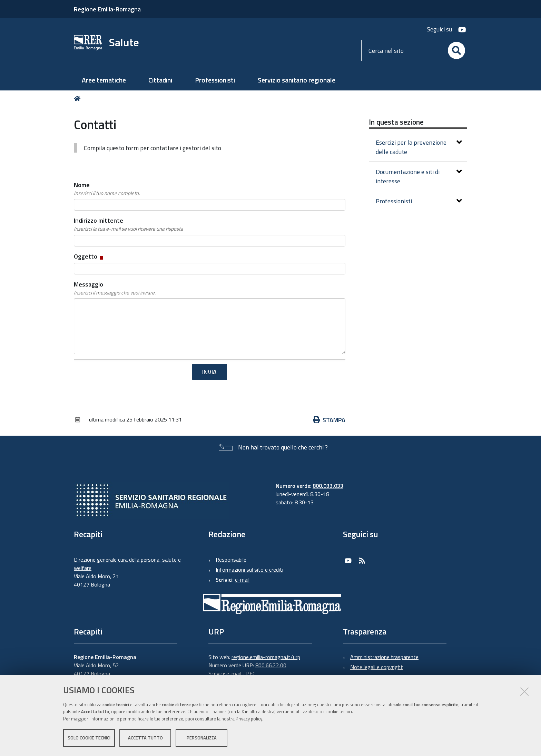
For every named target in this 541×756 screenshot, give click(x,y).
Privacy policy (249, 719)
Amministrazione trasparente (384, 657)
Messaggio (115, 288)
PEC (251, 673)
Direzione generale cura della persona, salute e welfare (127, 564)
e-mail (242, 580)
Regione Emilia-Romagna (107, 9)
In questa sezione (396, 122)
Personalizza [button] (202, 738)
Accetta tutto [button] (145, 738)
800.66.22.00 (271, 665)
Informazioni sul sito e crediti (249, 570)
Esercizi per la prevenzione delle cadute (419, 147)
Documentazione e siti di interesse (419, 176)
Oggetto (89, 256)
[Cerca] (456, 50)
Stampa (329, 420)
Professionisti (419, 201)
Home (78, 99)
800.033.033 (328, 486)
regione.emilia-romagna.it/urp (266, 657)
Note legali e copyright (377, 667)
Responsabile (231, 560)
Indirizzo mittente (129, 224)
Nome (107, 189)
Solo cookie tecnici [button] (89, 738)
